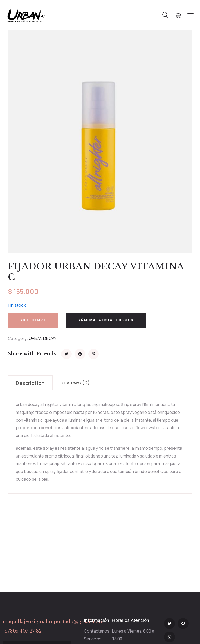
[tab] (30, 383)
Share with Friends (32, 354)
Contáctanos (97, 631)
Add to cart (33, 320)
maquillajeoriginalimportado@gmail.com (53, 622)
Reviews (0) (75, 382)
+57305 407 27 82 (22, 631)
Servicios (93, 639)
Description (30, 383)
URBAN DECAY (43, 338)
